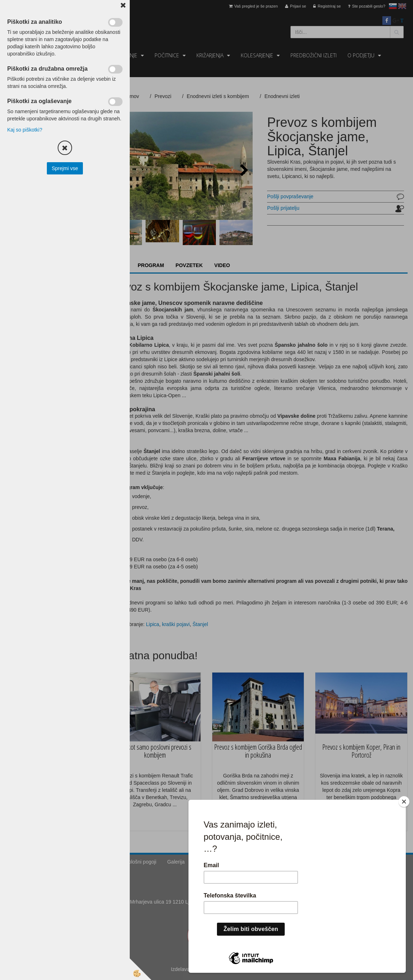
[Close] (405, 802)
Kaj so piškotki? (25, 130)
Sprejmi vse (65, 168)
